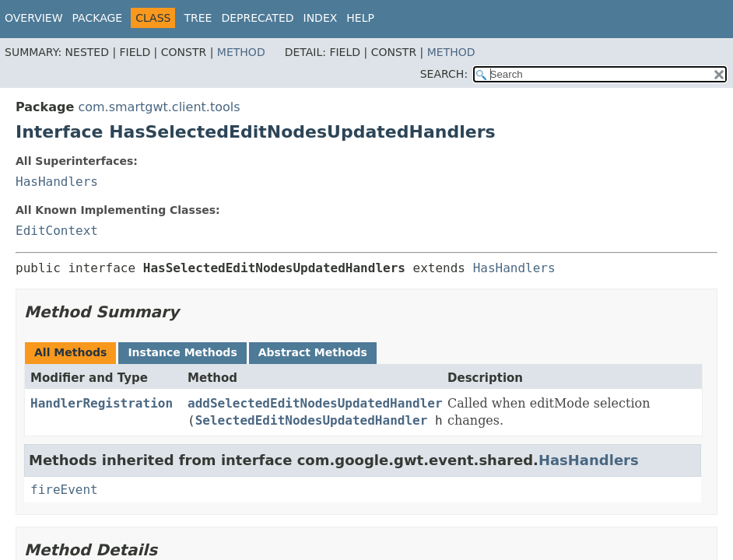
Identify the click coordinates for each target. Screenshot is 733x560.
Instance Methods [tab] (182, 352)
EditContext (57, 231)
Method (241, 52)
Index (321, 18)
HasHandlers (57, 182)
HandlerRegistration (102, 403)
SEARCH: (444, 74)
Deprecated (257, 18)
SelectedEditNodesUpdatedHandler (312, 420)
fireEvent (64, 490)
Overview (34, 18)
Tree (198, 18)
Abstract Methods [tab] (313, 352)
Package (98, 18)
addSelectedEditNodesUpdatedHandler (315, 403)
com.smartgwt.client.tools (159, 107)
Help (360, 18)
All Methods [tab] (70, 352)
